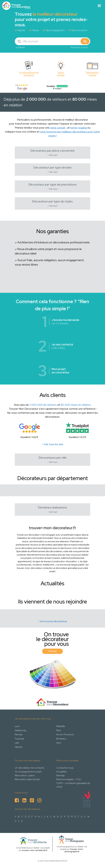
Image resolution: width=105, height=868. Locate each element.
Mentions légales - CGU (69, 779)
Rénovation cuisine (25, 775)
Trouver (52, 651)
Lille (17, 743)
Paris (58, 730)
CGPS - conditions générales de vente (73, 785)
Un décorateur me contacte (30, 768)
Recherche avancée (79, 47)
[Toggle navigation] (99, 6)
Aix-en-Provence (65, 734)
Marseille (61, 726)
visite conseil (58, 128)
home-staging (79, 128)
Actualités (61, 772)
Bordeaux (61, 739)
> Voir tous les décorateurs (52, 621)
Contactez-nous (65, 768)
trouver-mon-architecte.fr (35, 850)
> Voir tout (52, 155)
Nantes (18, 747)
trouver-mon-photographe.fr (74, 850)
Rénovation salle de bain (27, 779)
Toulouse (19, 739)
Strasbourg (20, 730)
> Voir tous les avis (52, 444)
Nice (59, 743)
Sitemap (60, 775)
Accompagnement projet (28, 772)
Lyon (17, 726)
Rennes (19, 734)
